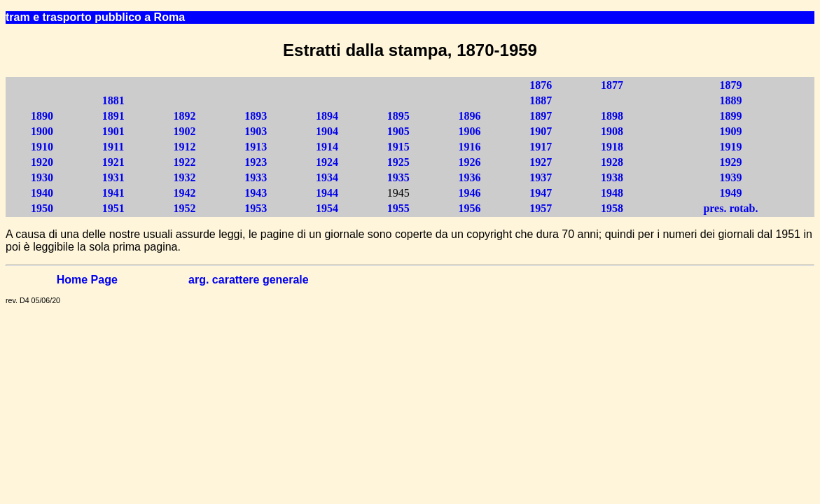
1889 (730, 100)
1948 (612, 193)
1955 (398, 208)
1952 (184, 208)
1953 (256, 208)
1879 (730, 85)
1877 (612, 85)
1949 (730, 193)
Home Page (87, 280)
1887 (541, 100)
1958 (612, 208)
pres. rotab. (730, 208)
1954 (327, 208)
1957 (541, 208)
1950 (42, 208)
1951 (113, 208)
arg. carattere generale (249, 280)
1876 (541, 85)
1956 (469, 208)
